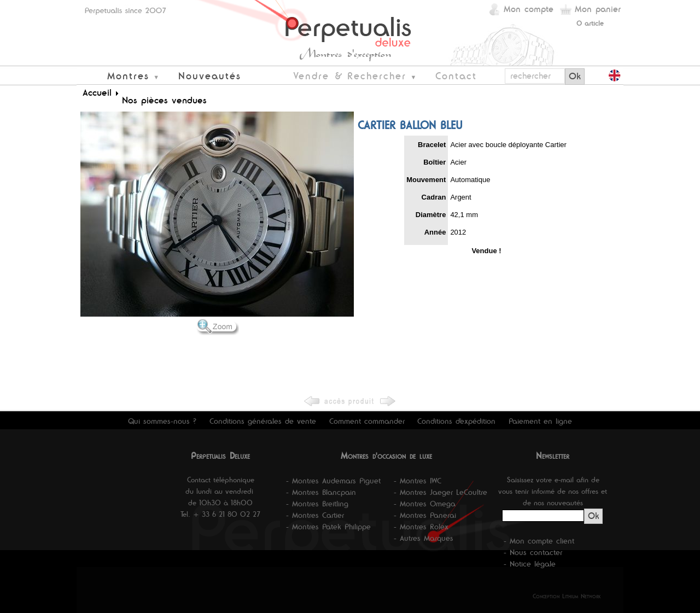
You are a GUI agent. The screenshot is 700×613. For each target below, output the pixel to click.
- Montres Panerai (425, 515)
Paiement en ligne (540, 421)
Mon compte (529, 9)
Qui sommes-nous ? (162, 421)
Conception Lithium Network (567, 596)
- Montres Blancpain (321, 492)
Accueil (97, 92)
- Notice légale (530, 564)
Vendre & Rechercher (350, 76)
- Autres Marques (424, 538)
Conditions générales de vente (263, 421)
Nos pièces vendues (164, 100)
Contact (456, 76)
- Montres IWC (418, 481)
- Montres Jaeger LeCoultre (441, 492)
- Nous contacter (533, 552)
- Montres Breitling (317, 504)
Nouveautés (210, 76)
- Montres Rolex (421, 527)
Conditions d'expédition (456, 421)
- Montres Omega (425, 504)
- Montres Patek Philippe (328, 527)
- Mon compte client (539, 541)
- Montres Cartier (315, 515)
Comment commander (367, 421)
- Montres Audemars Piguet (333, 481)
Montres (128, 76)
